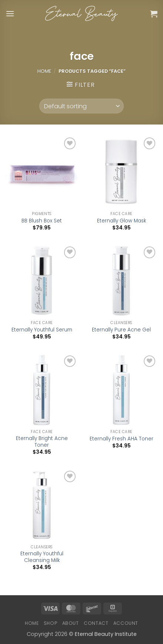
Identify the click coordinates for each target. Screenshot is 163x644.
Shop (50, 623)
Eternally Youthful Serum (42, 330)
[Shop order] (81, 106)
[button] (10, 13)
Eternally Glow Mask (122, 221)
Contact (96, 623)
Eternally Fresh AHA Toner (122, 439)
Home (44, 71)
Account (126, 623)
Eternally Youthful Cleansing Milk (42, 557)
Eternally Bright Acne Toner (42, 442)
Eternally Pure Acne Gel (121, 330)
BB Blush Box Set (42, 221)
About (71, 623)
